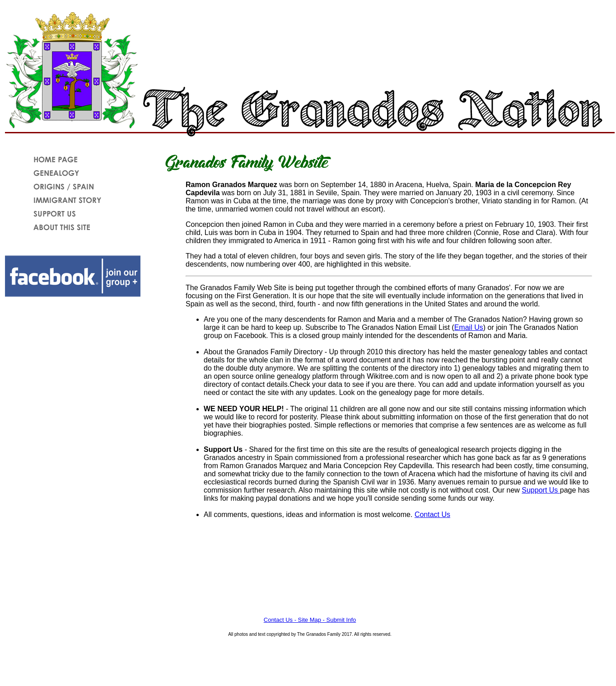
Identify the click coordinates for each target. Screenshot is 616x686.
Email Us (469, 327)
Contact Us (432, 514)
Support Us (541, 490)
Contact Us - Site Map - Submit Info (310, 620)
